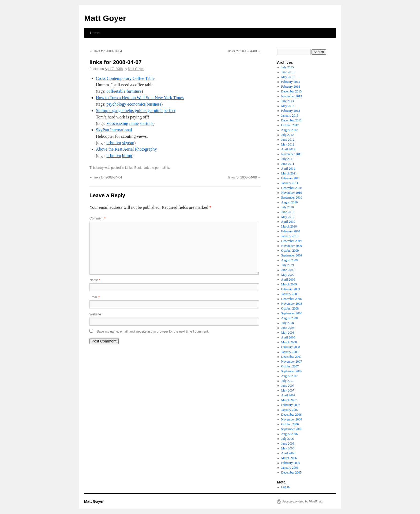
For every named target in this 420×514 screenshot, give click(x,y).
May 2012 (288, 144)
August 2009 (290, 260)
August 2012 (290, 130)
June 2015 (288, 72)
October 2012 (290, 125)
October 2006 (290, 424)
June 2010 (288, 212)
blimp (127, 156)
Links (129, 168)
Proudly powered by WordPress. (303, 501)
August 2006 (290, 434)
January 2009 (290, 294)
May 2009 (288, 275)
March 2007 (289, 400)
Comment (97, 218)
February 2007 (291, 405)
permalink (162, 168)
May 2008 (288, 333)
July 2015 (288, 67)
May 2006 (288, 448)
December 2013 (291, 91)
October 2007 (290, 366)
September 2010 (292, 198)
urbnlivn (114, 143)
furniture (134, 91)
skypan (128, 143)
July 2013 (288, 101)
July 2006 (288, 439)
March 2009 (289, 284)
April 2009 (288, 280)
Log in (286, 487)
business (154, 104)
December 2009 (291, 241)
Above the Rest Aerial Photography (126, 149)
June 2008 (288, 328)
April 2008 (288, 337)
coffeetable (116, 91)
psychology (117, 104)
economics (136, 104)
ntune (134, 123)
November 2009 (292, 246)
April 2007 (288, 395)
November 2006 (292, 419)
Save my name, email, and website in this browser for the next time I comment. (153, 332)
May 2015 (288, 77)
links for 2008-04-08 (245, 51)
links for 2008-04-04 (106, 51)
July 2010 (288, 207)
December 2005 (291, 472)
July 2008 (288, 323)
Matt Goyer (105, 18)
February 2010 (291, 231)
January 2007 (290, 410)
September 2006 (292, 429)
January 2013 (290, 116)
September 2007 (292, 371)
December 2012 (291, 120)
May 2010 (288, 217)
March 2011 (289, 173)
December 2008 (291, 299)
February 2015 (291, 82)
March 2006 (289, 458)
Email (95, 297)
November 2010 (292, 193)
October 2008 (290, 308)
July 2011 (288, 159)
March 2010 (289, 226)
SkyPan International (114, 130)
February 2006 (291, 463)
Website (95, 314)
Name (95, 280)
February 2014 (291, 87)
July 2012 (288, 135)
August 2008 (290, 318)
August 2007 (290, 376)
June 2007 (288, 386)
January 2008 (290, 352)
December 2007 (291, 357)
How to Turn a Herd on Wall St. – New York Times (140, 98)
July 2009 (288, 265)
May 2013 (288, 106)
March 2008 (289, 342)
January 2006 (290, 468)
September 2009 (292, 255)
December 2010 (291, 188)
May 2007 (288, 390)
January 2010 (290, 236)
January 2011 (290, 183)
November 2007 (292, 362)
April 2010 (288, 222)
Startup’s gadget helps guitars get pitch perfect (136, 111)
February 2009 (291, 289)
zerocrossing (117, 123)
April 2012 (288, 149)
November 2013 (292, 96)
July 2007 (288, 381)
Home (95, 33)
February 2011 (291, 178)
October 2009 (290, 251)
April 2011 (288, 169)
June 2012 (288, 140)
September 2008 (292, 313)
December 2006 (291, 415)
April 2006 (288, 453)
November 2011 (292, 154)
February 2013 (291, 111)
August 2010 (290, 202)
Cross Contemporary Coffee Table (125, 78)
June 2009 (288, 270)
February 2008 (291, 347)
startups (147, 123)
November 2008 (292, 304)
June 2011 (288, 164)
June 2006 (288, 444)
